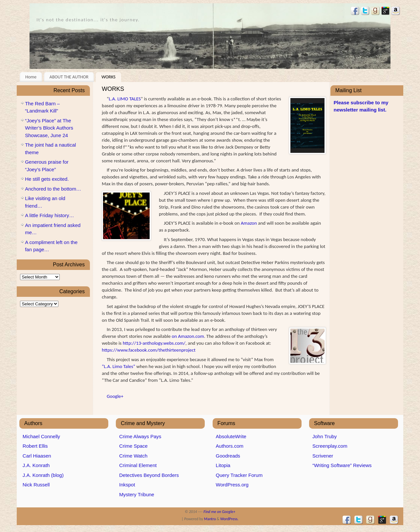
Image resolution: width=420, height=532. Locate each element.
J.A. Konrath (36, 465)
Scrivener (323, 456)
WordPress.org (232, 485)
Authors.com (230, 446)
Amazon (249, 223)
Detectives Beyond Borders (149, 475)
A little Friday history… (49, 215)
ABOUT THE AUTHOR (69, 77)
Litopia (223, 465)
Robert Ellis (35, 446)
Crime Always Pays (140, 436)
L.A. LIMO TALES (125, 99)
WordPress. (229, 519)
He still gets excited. (47, 179)
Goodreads (228, 456)
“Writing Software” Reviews (342, 465)
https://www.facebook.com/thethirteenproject (149, 350)
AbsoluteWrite (231, 436)
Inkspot (127, 485)
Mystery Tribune (137, 494)
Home (31, 77)
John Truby (325, 436)
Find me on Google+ (219, 512)
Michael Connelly (41, 436)
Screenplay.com (330, 446)
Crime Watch (133, 456)
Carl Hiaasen (37, 456)
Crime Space (133, 446)
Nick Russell (36, 485)
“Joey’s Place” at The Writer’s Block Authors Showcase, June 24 (49, 128)
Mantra (210, 519)
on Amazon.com (188, 336)
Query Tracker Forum (239, 475)
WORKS (108, 77)
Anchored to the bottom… (53, 189)
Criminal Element (138, 465)
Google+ (115, 396)
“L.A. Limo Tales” (118, 366)
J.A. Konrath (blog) (43, 475)
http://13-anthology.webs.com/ (154, 343)
